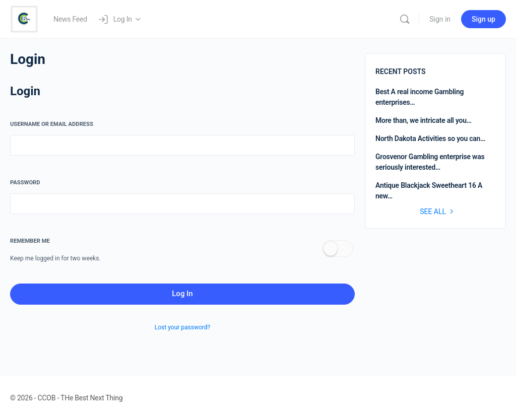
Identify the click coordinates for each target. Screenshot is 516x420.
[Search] (405, 19)
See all (438, 212)
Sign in (440, 19)
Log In (182, 294)
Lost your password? (182, 327)
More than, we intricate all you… (424, 120)
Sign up (483, 19)
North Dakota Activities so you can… (430, 138)
